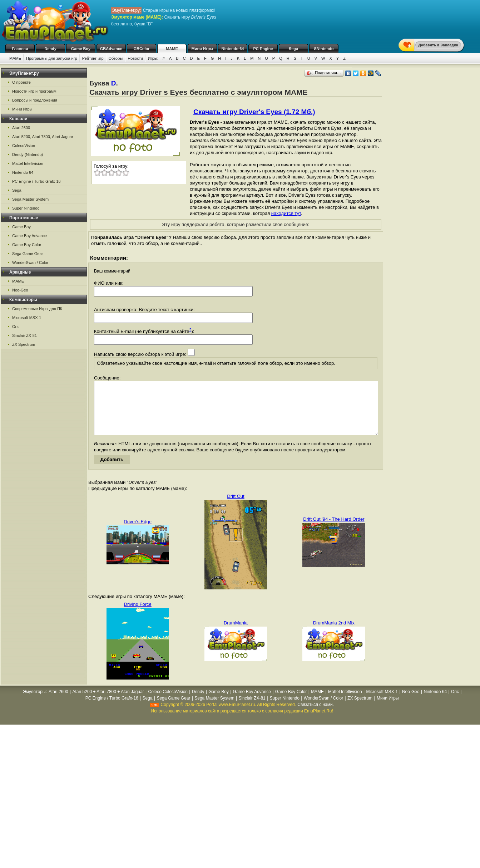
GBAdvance (111, 49)
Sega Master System (30, 199)
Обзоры (116, 58)
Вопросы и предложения (35, 100)
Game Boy (81, 49)
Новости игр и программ (34, 91)
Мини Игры (202, 49)
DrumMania (236, 634)
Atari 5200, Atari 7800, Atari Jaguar (43, 137)
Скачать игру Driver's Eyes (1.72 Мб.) (254, 112)
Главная (20, 49)
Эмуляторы (34, 702)
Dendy (50, 49)
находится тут (286, 213)
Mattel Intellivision (28, 163)
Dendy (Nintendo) (28, 155)
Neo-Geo (20, 290)
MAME (172, 49)
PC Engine (263, 49)
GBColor (141, 49)
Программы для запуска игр (52, 58)
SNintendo (324, 49)
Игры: (153, 58)
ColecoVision (24, 146)
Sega (293, 49)
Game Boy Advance (29, 236)
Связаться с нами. (316, 715)
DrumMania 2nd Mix (334, 634)
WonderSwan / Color (30, 263)
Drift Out (236, 507)
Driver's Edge (138, 532)
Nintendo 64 (233, 49)
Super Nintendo (26, 208)
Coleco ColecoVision (168, 702)
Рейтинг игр (93, 58)
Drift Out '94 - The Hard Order (334, 530)
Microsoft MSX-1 (27, 318)
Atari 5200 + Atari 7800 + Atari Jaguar (108, 702)
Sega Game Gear (28, 254)
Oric (16, 327)
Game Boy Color (27, 245)
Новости (135, 58)
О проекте (21, 82)
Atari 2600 (21, 128)
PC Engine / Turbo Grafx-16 (36, 181)
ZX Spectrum (24, 344)
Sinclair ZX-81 (24, 335)
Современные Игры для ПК (37, 309)
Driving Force (138, 615)
